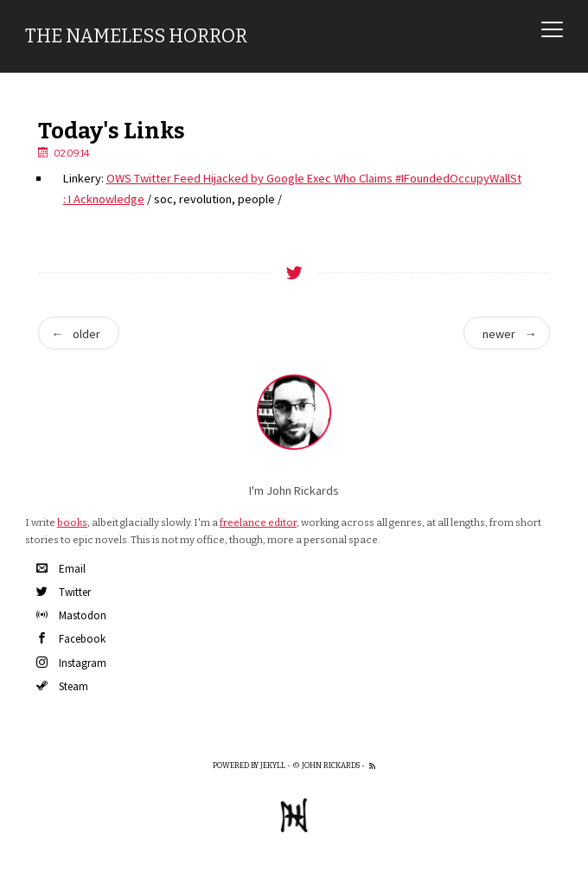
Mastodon (71, 615)
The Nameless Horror (136, 36)
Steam (62, 686)
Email (61, 569)
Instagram (71, 663)
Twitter (64, 592)
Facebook (71, 639)
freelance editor (258, 522)
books (72, 522)
